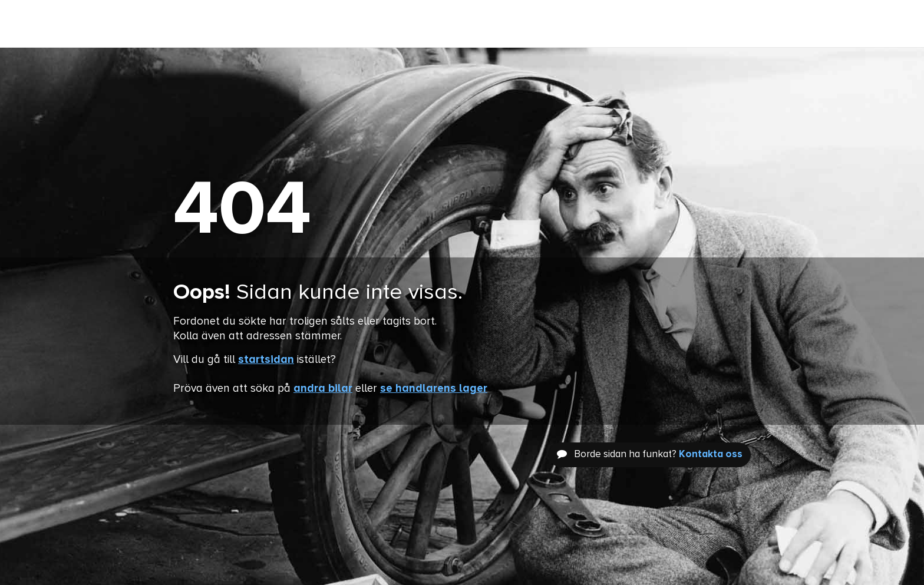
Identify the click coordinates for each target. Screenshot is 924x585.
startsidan (266, 360)
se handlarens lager (434, 389)
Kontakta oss (711, 455)
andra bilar (323, 389)
